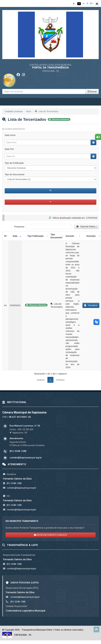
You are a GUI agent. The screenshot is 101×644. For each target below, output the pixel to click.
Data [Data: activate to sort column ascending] (15, 236)
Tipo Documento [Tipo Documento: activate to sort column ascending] (56, 236)
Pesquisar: (43, 227)
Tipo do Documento (14, 174)
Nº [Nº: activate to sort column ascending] (5, 236)
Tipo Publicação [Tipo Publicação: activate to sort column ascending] (35, 236)
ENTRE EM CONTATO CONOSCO (50, 535)
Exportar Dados (87, 226)
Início (29, 111)
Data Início (10, 135)
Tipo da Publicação (14, 163)
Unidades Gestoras (14, 111)
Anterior (41, 380)
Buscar (92, 91)
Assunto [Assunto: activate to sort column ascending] (70, 236)
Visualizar (91, 305)
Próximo (60, 380)
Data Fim (9, 149)
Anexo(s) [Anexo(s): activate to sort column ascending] (91, 236)
